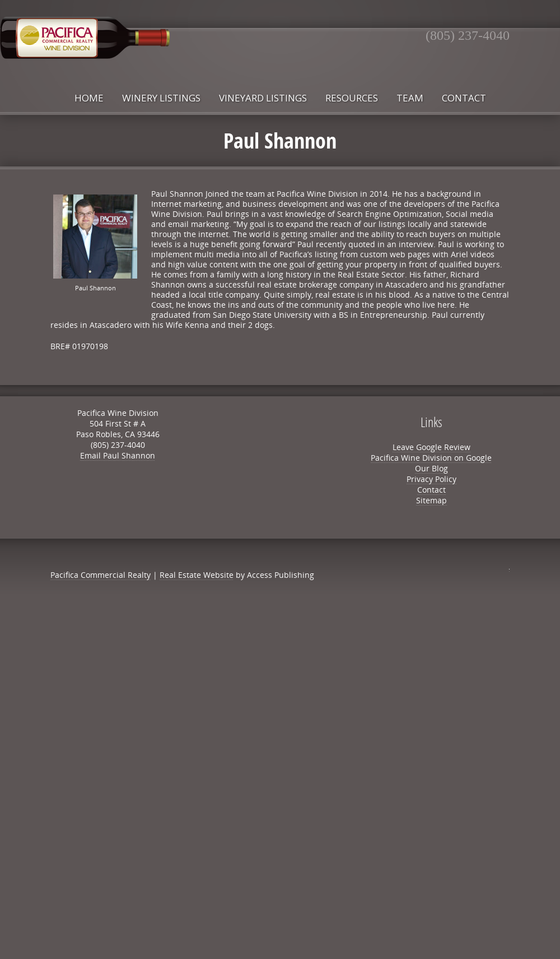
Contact (464, 98)
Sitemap (431, 500)
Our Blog (431, 468)
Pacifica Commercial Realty (101, 575)
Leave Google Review (431, 447)
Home (89, 98)
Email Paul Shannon (118, 455)
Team (410, 98)
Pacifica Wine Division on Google (431, 458)
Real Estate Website (197, 575)
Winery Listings (161, 98)
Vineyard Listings (263, 98)
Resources (352, 98)
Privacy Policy (431, 479)
